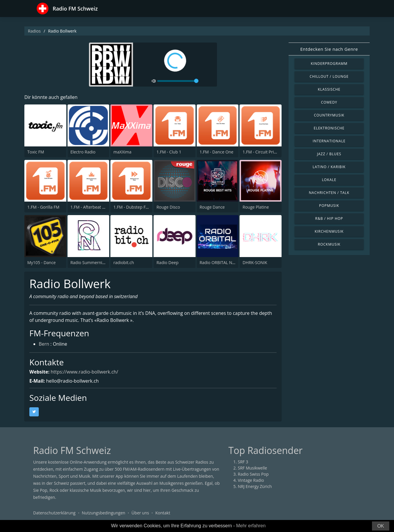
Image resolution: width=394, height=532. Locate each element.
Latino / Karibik (329, 167)
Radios (34, 31)
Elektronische (329, 128)
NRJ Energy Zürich (255, 486)
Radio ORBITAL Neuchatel (224, 262)
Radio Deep (167, 262)
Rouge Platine (256, 207)
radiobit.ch (124, 262)
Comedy (329, 102)
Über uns (140, 513)
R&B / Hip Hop (329, 218)
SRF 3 (243, 462)
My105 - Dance (42, 262)
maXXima (122, 152)
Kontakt (163, 513)
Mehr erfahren (251, 526)
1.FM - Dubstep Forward (136, 207)
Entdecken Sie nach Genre (329, 49)
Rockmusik (329, 244)
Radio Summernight (90, 262)
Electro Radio (83, 152)
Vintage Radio (251, 480)
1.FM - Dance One (217, 152)
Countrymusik (329, 115)
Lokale (329, 180)
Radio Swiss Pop (253, 474)
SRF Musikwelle (252, 468)
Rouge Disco (168, 207)
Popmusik (329, 206)
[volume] (178, 81)
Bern (44, 344)
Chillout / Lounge (329, 76)
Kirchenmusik (329, 231)
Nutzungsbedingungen (104, 513)
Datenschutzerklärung (54, 513)
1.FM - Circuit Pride (261, 152)
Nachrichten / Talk (329, 193)
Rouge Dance (212, 207)
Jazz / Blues (329, 154)
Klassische (329, 89)
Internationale (329, 141)
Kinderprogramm (329, 64)
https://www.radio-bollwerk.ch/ (85, 372)
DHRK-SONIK (255, 262)
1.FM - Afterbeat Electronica (97, 207)
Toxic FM (36, 152)
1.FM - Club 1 (169, 152)
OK (381, 526)
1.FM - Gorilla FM (43, 207)
